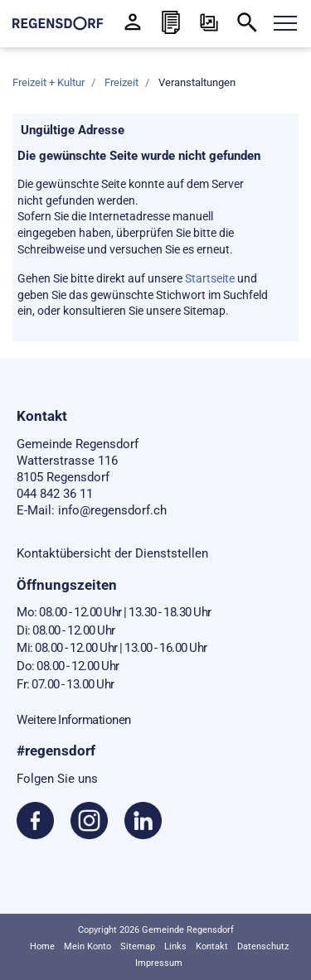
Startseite (210, 278)
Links (175, 946)
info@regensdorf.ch (112, 510)
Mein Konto (87, 946)
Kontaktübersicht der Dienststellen (112, 553)
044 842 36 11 (55, 494)
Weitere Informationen (74, 720)
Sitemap (138, 946)
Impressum (159, 963)
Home (42, 946)
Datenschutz (263, 946)
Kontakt (212, 946)
